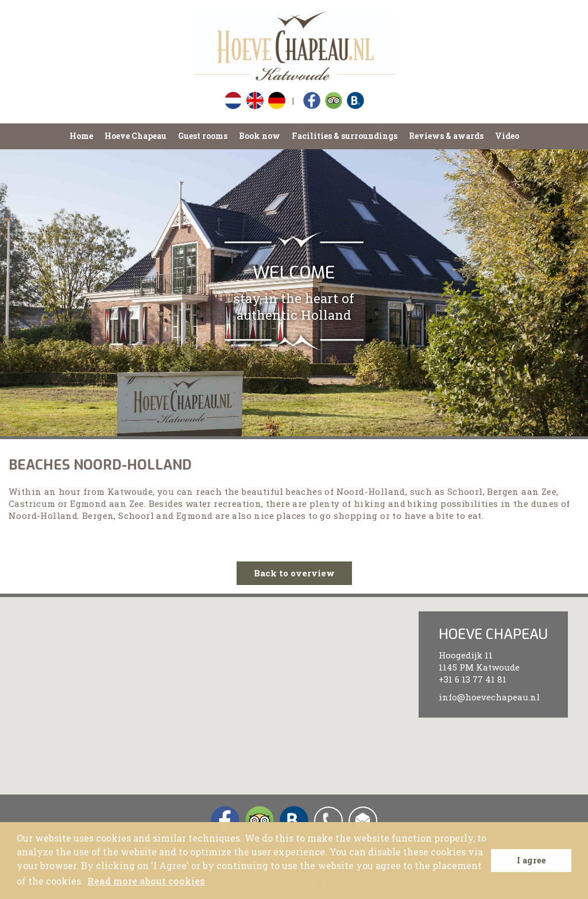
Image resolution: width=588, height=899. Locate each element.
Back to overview (294, 573)
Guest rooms (203, 136)
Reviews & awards (446, 136)
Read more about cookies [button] (146, 881)
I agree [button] (531, 860)
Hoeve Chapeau (136, 136)
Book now (260, 136)
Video (507, 136)
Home (81, 136)
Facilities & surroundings (345, 136)
